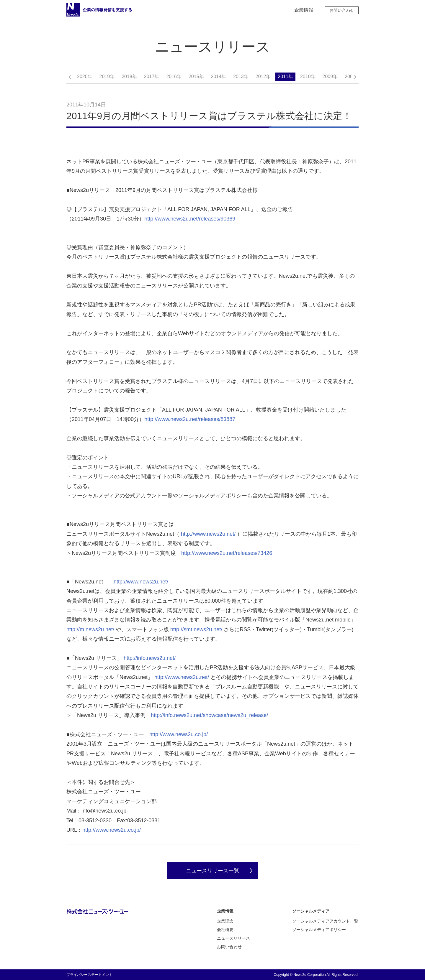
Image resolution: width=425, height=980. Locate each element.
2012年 (263, 77)
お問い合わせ (342, 10)
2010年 (308, 77)
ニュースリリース (233, 938)
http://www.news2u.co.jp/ (179, 734)
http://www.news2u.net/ (208, 534)
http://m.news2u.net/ (90, 629)
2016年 (174, 77)
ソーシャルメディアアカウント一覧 (325, 921)
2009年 (330, 77)
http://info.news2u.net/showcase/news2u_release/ (209, 715)
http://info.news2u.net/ (150, 658)
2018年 (129, 77)
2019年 (107, 77)
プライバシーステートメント (89, 975)
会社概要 (225, 930)
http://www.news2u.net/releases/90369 (190, 219)
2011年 (285, 77)
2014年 (219, 77)
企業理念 (225, 921)
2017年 (152, 77)
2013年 (241, 77)
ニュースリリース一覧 (212, 871)
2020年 (85, 77)
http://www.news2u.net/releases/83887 (190, 419)
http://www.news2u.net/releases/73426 (227, 553)
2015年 (196, 77)
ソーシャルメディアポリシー (319, 930)
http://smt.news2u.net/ (196, 629)
